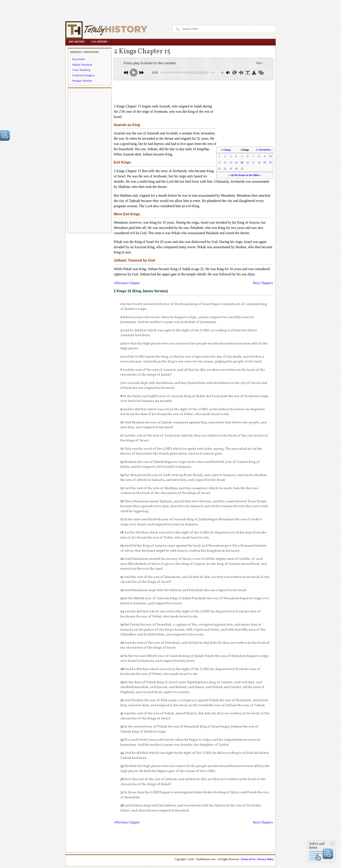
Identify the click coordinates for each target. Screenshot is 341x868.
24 (236, 169)
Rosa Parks (79, 59)
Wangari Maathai (82, 81)
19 (265, 162)
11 (219, 162)
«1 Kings (226, 150)
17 (253, 162)
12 (225, 162)
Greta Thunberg (81, 70)
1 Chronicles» (264, 150)
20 (270, 162)
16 (248, 162)
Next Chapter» (263, 283)
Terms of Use (248, 859)
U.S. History (100, 42)
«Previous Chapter (127, 283)
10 (270, 156)
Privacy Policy (266, 859)
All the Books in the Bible (245, 175)
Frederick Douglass (83, 75)
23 (231, 169)
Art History (77, 42)
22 (225, 169)
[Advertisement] (82, 10)
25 (242, 169)
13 (231, 162)
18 (259, 162)
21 (219, 169)
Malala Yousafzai (82, 65)
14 (236, 162)
